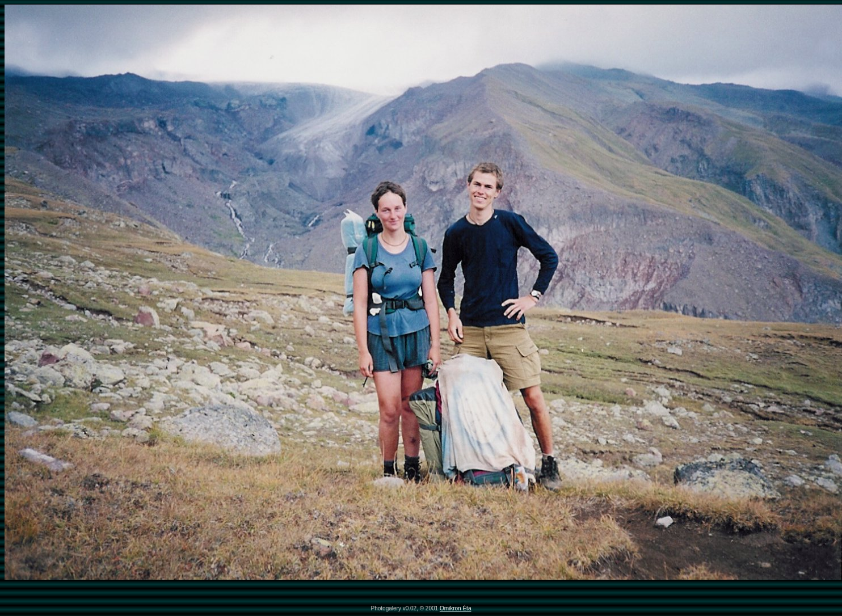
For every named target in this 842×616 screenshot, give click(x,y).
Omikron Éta (456, 608)
